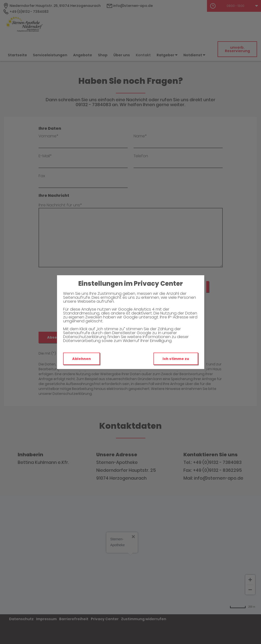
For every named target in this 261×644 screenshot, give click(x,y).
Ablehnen (82, 359)
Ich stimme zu (176, 359)
